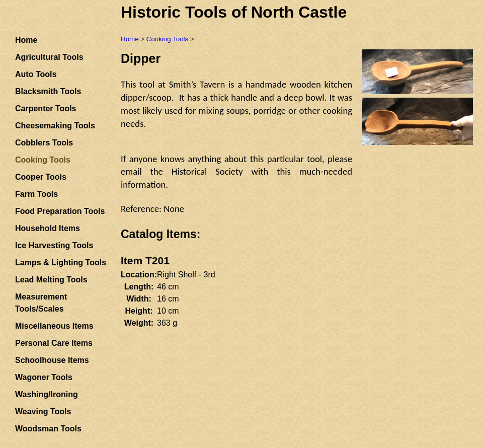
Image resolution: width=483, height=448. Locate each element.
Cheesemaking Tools (55, 126)
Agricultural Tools (49, 57)
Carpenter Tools (46, 108)
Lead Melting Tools (51, 280)
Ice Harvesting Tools (54, 245)
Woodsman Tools (48, 429)
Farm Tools (36, 194)
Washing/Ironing (47, 394)
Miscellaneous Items (54, 326)
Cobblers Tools (44, 143)
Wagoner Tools (44, 377)
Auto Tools (36, 74)
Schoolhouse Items (52, 360)
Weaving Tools (43, 412)
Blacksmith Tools (48, 91)
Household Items (48, 228)
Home (26, 40)
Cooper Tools (41, 177)
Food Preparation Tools (60, 211)
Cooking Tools (167, 39)
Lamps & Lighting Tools (61, 263)
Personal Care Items (54, 343)
